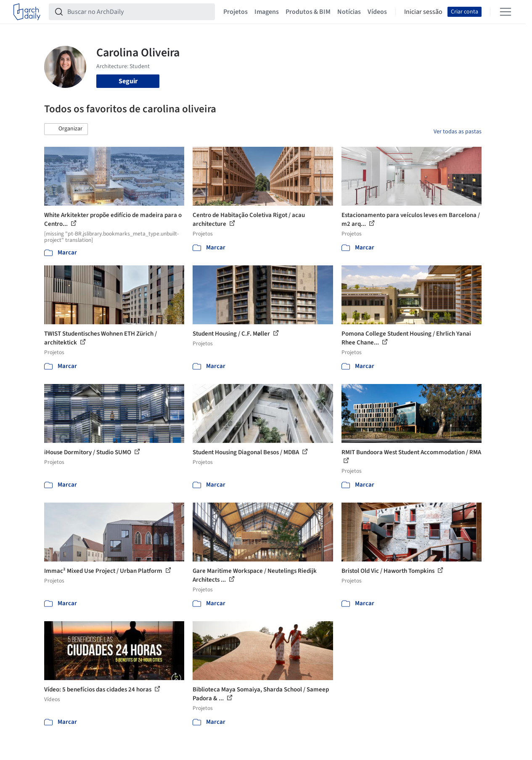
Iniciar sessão (423, 12)
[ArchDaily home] (27, 12)
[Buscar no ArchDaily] (139, 12)
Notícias (349, 12)
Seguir (128, 81)
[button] (66, 129)
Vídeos (377, 12)
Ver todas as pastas (458, 132)
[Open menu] (506, 12)
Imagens (267, 12)
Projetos (236, 12)
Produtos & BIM (308, 12)
